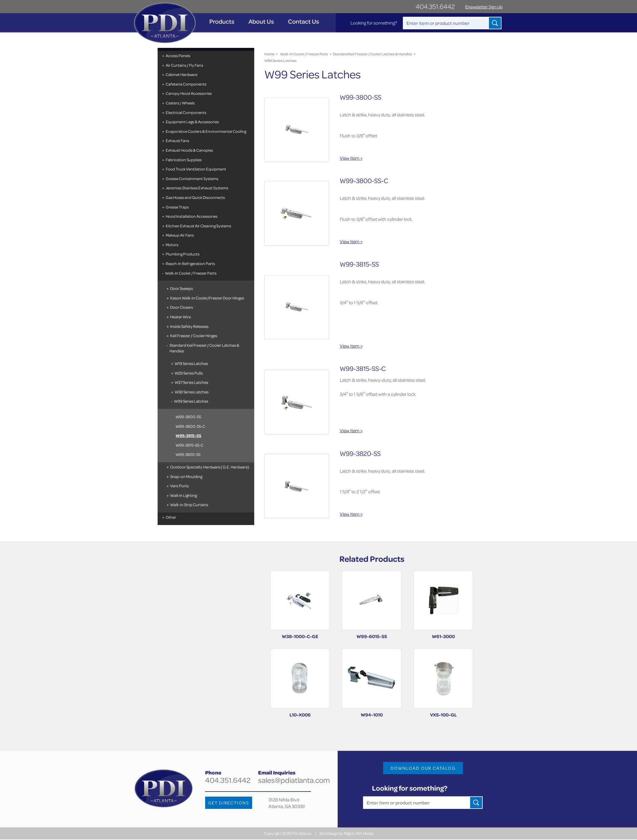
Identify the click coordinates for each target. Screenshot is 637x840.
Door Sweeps (181, 288)
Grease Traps (177, 207)
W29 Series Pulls (188, 373)
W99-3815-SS (188, 435)
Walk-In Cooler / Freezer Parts (190, 273)
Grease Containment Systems (191, 178)
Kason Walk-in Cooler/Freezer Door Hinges (207, 298)
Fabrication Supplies (183, 160)
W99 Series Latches (191, 401)
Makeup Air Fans (179, 235)
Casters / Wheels (180, 103)
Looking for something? (373, 23)
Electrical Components (185, 112)
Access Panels (177, 55)
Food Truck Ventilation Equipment (195, 169)
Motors (171, 245)
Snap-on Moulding (186, 476)
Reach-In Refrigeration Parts (190, 263)
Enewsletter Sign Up (484, 7)
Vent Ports (179, 486)
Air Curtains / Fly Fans (184, 65)
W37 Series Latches (191, 382)
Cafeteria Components (185, 84)
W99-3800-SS (188, 417)
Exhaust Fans (177, 140)
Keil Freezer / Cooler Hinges (193, 335)
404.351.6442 (435, 6)
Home (269, 54)
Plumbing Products (182, 254)
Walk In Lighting (183, 495)
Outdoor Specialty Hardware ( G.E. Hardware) (209, 467)
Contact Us (304, 21)
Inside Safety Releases (189, 326)
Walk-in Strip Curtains (189, 505)
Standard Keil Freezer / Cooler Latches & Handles (204, 348)
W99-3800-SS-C (190, 426)
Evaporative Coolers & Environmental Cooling (205, 131)
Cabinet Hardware (181, 74)
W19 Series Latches (191, 363)
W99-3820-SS (187, 454)
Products (223, 21)
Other (170, 517)
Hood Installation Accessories (191, 216)
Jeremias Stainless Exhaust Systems (196, 188)
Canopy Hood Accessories (188, 93)
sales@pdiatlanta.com (294, 781)
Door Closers (181, 307)
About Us (262, 21)
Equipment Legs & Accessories (192, 122)
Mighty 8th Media (359, 834)
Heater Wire (180, 317)
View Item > (351, 158)
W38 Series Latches (191, 392)
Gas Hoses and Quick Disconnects (195, 197)
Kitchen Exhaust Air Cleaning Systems (198, 226)
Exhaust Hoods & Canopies (189, 150)
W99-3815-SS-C (189, 445)
